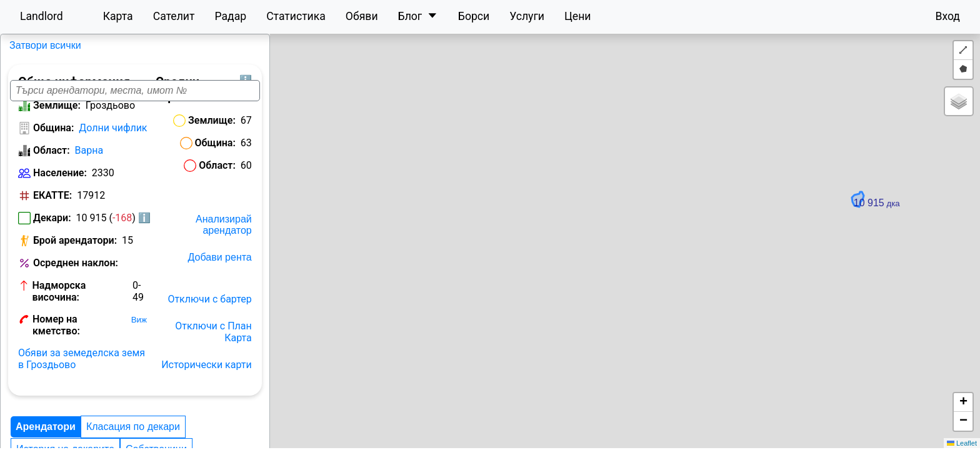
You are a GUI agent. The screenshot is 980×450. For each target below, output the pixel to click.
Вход (947, 16)
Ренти (191, 435)
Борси (474, 16)
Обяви (362, 16)
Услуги (527, 16)
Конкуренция (282, 435)
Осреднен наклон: (76, 272)
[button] (684, 240)
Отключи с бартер (312, 297)
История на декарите (240, 413)
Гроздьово (33, 45)
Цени (578, 16)
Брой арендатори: (75, 249)
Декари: (52, 227)
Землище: (57, 114)
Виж (145, 317)
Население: (60, 182)
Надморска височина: (85, 294)
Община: (53, 137)
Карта (118, 16)
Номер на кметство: (81, 317)
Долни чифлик (113, 137)
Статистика (296, 16)
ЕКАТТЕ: (52, 204)
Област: (52, 159)
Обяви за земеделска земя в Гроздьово (86, 345)
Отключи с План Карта (301, 324)
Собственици (47, 435)
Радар (230, 16)
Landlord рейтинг (127, 435)
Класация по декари (133, 413)
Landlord (42, 16)
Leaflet (962, 443)
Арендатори (46, 413)
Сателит (174, 16)
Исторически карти (309, 351)
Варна (89, 159)
